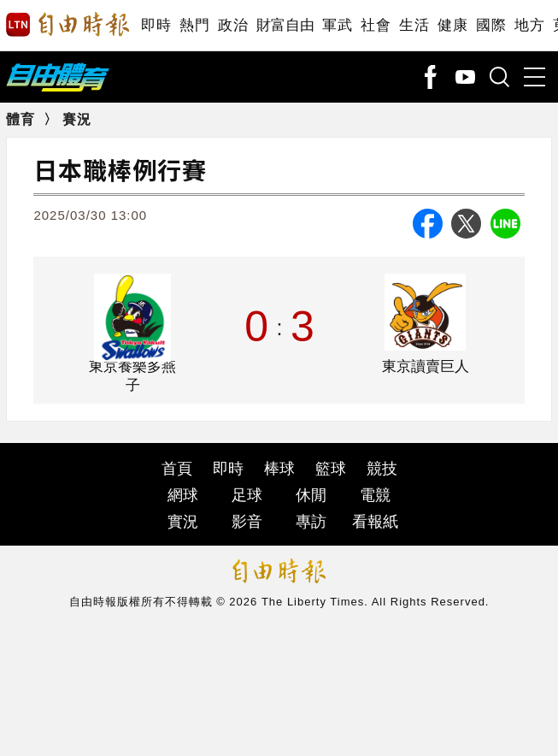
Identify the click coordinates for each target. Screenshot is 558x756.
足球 (247, 495)
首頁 (177, 469)
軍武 (337, 25)
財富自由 (285, 25)
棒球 (279, 469)
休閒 (311, 495)
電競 (375, 495)
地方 (529, 25)
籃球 (331, 469)
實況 (183, 522)
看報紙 (375, 522)
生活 (414, 25)
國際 (491, 25)
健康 (452, 25)
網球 (183, 495)
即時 (156, 25)
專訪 (311, 522)
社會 (376, 25)
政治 (233, 25)
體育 (21, 119)
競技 (382, 469)
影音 (247, 522)
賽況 (77, 119)
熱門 (194, 25)
